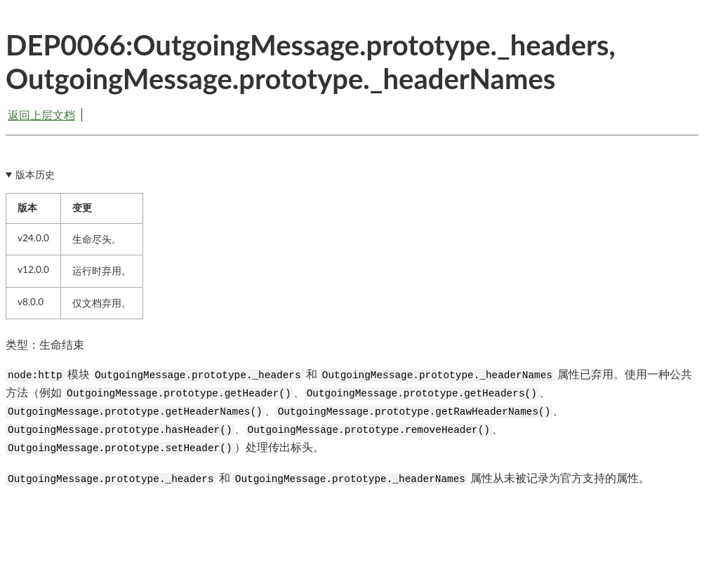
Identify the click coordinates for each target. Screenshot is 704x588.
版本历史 (35, 175)
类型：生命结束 (45, 344)
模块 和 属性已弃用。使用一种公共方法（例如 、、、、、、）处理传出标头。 (349, 411)
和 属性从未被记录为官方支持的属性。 (328, 478)
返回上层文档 (41, 115)
